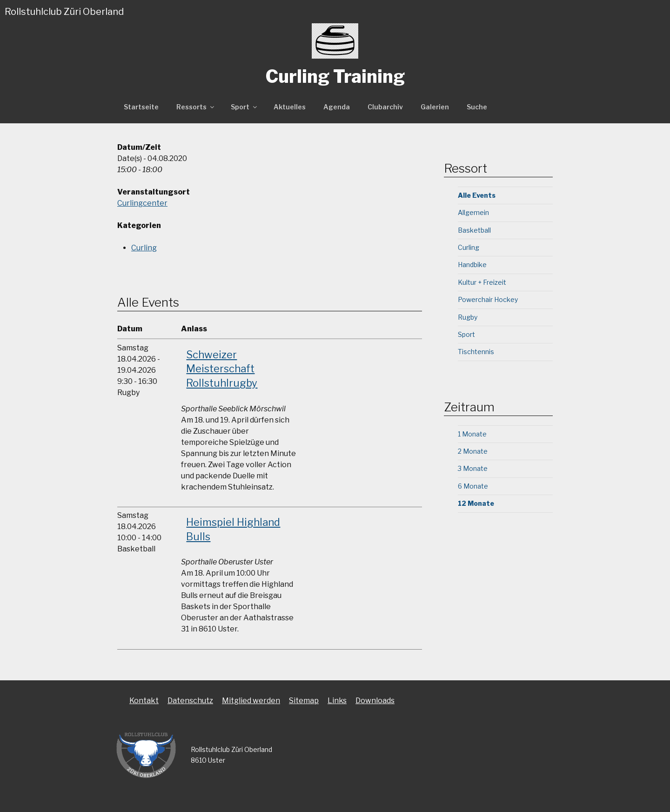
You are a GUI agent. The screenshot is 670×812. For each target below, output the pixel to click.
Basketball (474, 230)
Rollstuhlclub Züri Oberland (64, 12)
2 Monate (473, 451)
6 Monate (473, 486)
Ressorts (196, 107)
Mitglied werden (251, 701)
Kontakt (144, 701)
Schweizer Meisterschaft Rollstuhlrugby (222, 369)
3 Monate (473, 468)
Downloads (375, 701)
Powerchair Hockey (488, 299)
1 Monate (472, 434)
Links (337, 701)
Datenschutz (190, 701)
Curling (144, 248)
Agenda (337, 107)
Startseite (141, 107)
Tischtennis (476, 352)
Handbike (472, 265)
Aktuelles (290, 107)
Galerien (435, 107)
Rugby (468, 317)
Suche (477, 107)
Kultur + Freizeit (482, 282)
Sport (245, 107)
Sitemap (304, 701)
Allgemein (473, 212)
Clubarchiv (385, 107)
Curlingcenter (142, 203)
